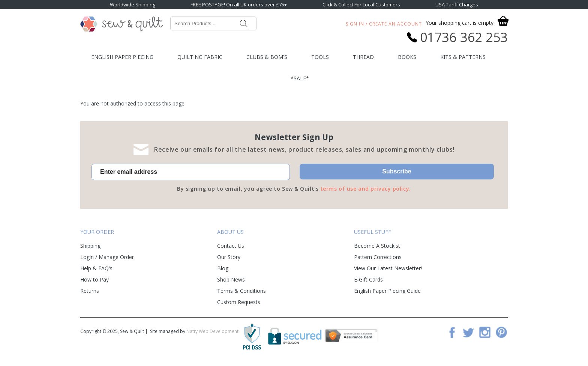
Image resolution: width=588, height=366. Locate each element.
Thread (363, 57)
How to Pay (94, 279)
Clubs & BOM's (267, 57)
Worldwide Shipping (133, 5)
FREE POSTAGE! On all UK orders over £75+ (239, 5)
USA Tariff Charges (457, 5)
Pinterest (501, 332)
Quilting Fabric (200, 57)
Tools (320, 57)
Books (407, 57)
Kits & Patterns (463, 57)
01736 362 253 (464, 37)
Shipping (90, 246)
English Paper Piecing (122, 57)
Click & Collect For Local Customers (361, 5)
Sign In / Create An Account (384, 24)
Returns (90, 291)
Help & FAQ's (96, 268)
